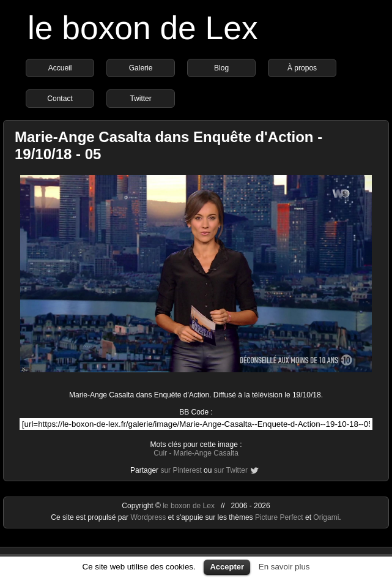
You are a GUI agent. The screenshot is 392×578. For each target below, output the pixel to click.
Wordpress (149, 517)
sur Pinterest (181, 470)
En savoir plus (284, 567)
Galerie (141, 68)
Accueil (60, 68)
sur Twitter (231, 470)
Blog (221, 68)
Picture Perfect (279, 517)
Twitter (140, 99)
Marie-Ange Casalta (206, 453)
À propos (302, 68)
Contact (60, 99)
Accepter (227, 567)
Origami (326, 517)
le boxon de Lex (143, 28)
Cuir (160, 453)
